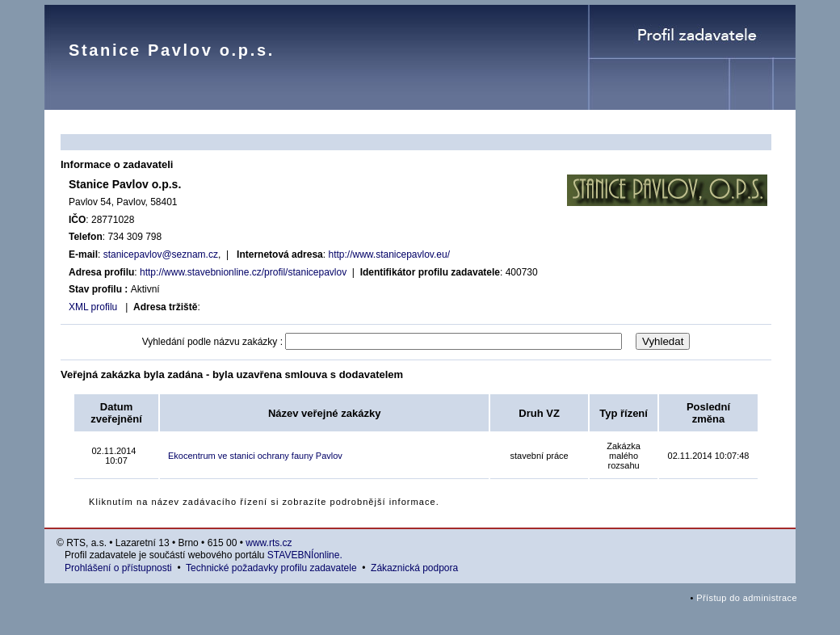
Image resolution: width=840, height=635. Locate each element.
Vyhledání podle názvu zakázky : (212, 342)
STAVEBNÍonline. (305, 555)
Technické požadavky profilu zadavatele (271, 568)
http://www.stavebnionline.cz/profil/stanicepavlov (243, 272)
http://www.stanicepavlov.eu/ (389, 254)
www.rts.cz (269, 543)
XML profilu (93, 307)
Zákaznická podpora (414, 568)
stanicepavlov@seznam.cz (161, 254)
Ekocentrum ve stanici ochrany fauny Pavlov (255, 456)
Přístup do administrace (747, 598)
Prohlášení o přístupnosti (118, 568)
